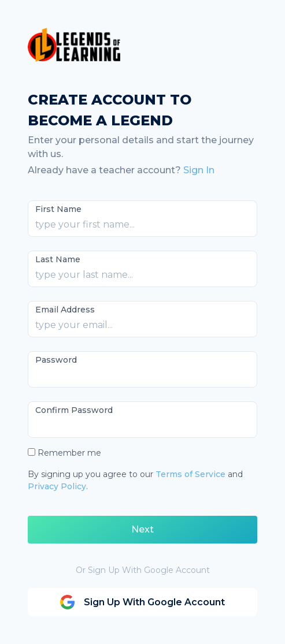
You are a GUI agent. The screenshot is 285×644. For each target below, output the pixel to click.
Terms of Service (190, 474)
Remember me (69, 453)
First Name (58, 209)
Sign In (199, 170)
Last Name (58, 259)
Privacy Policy (57, 486)
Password (56, 360)
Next (142, 529)
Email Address (65, 310)
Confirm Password (74, 410)
